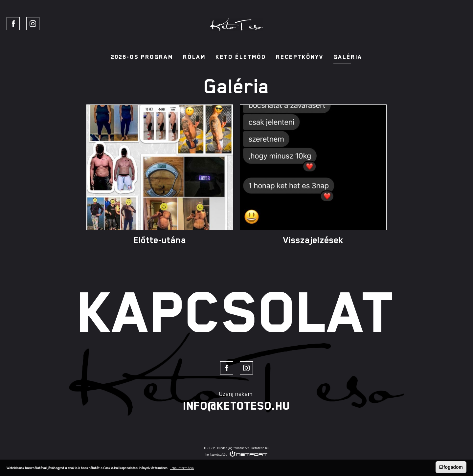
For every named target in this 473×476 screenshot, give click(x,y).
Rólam (194, 57)
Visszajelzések (313, 240)
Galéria (348, 57)
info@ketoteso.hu (236, 406)
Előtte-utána (160, 240)
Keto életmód (241, 57)
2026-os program (142, 57)
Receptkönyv (300, 57)
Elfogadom (451, 467)
